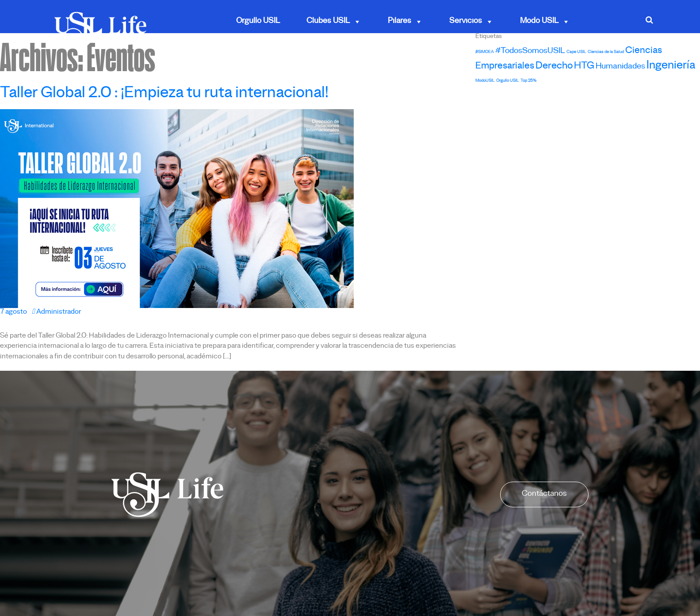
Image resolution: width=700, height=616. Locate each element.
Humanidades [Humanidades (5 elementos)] (620, 67)
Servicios (471, 22)
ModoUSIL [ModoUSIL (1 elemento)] (485, 81)
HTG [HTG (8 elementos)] (584, 67)
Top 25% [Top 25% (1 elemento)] (528, 81)
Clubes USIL (334, 22)
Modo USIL (545, 22)
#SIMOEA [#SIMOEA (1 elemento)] (485, 52)
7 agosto (13, 313)
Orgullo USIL (258, 22)
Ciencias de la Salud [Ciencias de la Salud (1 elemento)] (606, 52)
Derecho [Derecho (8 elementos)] (554, 67)
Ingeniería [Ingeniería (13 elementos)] (671, 67)
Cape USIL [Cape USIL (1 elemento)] (576, 52)
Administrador (56, 313)
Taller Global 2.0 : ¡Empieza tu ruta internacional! (164, 95)
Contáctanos (544, 494)
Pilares (405, 22)
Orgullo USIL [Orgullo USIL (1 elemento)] (508, 81)
